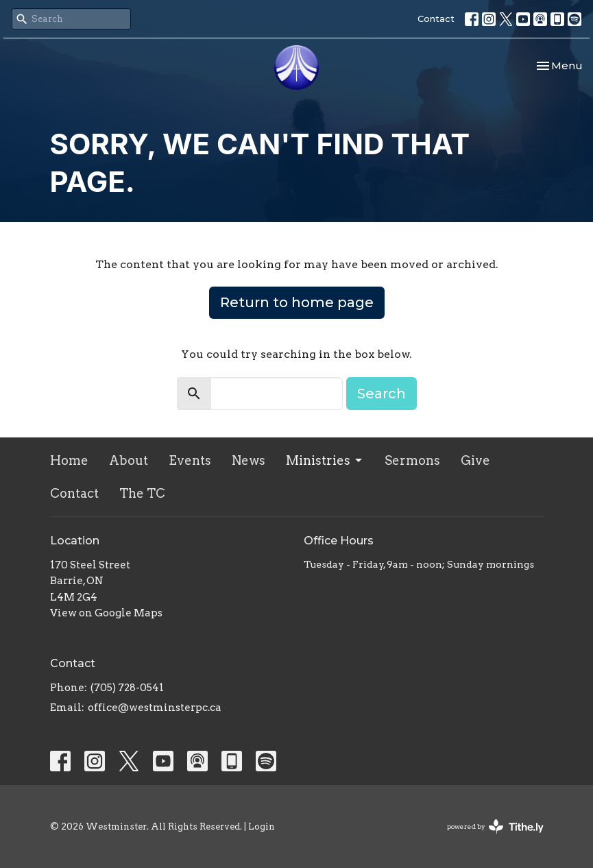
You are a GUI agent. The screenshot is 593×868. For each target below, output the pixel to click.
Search (382, 394)
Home (69, 460)
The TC (142, 493)
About (129, 460)
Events (190, 460)
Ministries (325, 460)
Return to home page (297, 302)
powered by (495, 827)
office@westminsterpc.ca (155, 708)
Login (262, 827)
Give (475, 460)
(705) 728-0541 (127, 688)
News (249, 460)
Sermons (412, 460)
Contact (436, 19)
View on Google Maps (106, 613)
